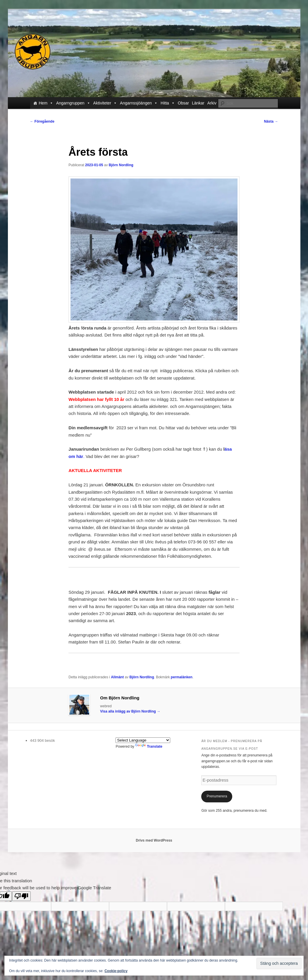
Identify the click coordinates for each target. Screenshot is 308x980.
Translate (149, 746)
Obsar (183, 103)
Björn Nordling (121, 165)
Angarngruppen (73, 103)
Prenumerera (217, 796)
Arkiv (212, 103)
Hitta (168, 103)
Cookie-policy (116, 971)
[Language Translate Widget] (143, 740)
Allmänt (117, 677)
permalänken (182, 677)
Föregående (42, 121)
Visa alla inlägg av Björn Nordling (130, 711)
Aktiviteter (105, 103)
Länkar (198, 103)
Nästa (271, 121)
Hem (46, 103)
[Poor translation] (21, 896)
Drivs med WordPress (154, 840)
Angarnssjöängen (139, 103)
